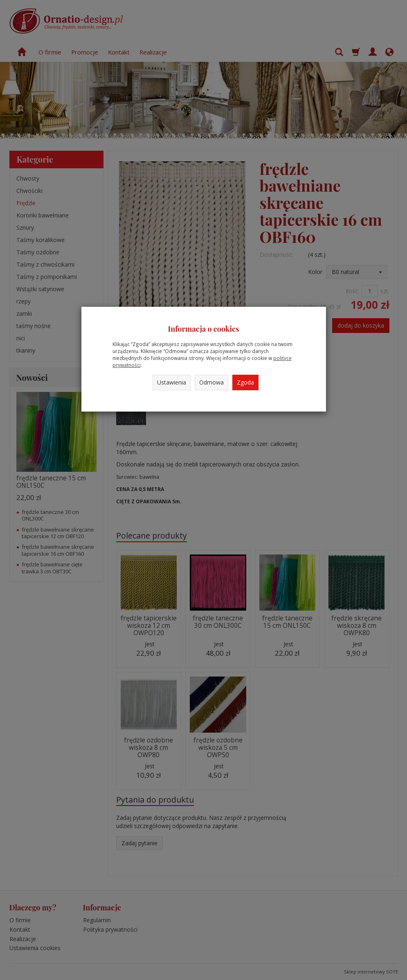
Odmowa (211, 382)
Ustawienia (172, 382)
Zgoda (245, 382)
